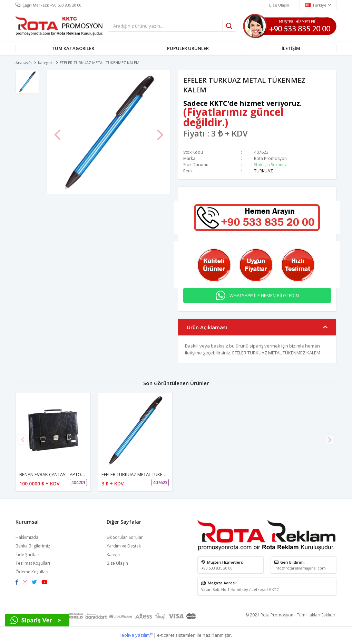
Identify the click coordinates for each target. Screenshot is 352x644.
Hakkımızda (27, 537)
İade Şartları (27, 555)
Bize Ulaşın (117, 563)
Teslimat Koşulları (33, 563)
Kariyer (114, 555)
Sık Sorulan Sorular (125, 537)
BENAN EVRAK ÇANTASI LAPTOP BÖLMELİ (61, 474)
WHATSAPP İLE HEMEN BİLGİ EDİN (264, 295)
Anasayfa (24, 63)
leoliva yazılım (136, 635)
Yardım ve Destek (124, 546)
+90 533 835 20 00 (66, 5)
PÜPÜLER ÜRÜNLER (188, 48)
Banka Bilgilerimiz (33, 546)
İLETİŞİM (291, 48)
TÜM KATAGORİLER (73, 48)
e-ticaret (166, 635)
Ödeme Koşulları (32, 572)
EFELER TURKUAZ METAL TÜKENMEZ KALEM (145, 474)
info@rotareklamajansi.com (300, 568)
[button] (330, 440)
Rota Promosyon (270, 158)
